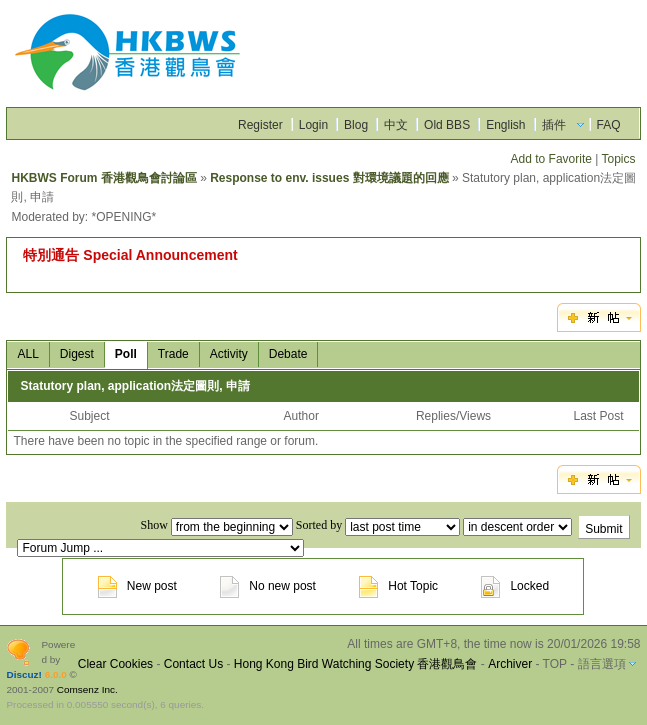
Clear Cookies (115, 664)
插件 (554, 125)
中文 (396, 125)
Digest (77, 354)
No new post (268, 586)
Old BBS (447, 125)
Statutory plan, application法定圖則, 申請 (134, 386)
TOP (555, 664)
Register (260, 125)
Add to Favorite (551, 159)
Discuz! (23, 674)
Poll (126, 354)
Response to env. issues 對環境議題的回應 (329, 178)
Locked (515, 586)
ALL (27, 354)
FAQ (609, 125)
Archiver (510, 664)
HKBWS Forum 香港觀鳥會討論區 (103, 178)
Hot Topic (398, 586)
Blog (356, 125)
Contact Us (193, 664)
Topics (619, 159)
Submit (603, 529)
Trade (173, 354)
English (505, 125)
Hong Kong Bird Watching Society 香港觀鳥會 (356, 664)
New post (137, 586)
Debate (288, 354)
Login (313, 125)
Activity (229, 354)
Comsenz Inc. (87, 689)
